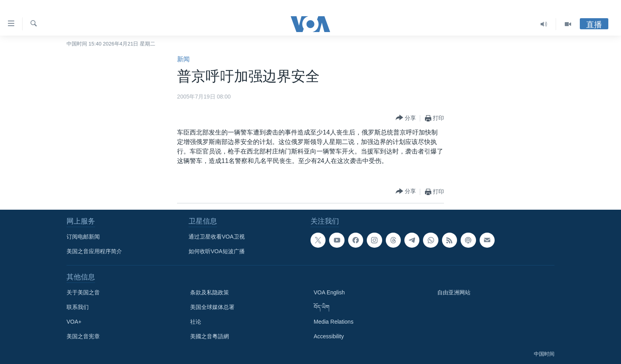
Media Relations (333, 322)
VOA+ (74, 322)
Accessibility (329, 336)
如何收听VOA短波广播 (217, 251)
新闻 (183, 59)
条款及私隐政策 (210, 292)
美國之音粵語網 (210, 336)
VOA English (329, 292)
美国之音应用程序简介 (94, 251)
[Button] (406, 118)
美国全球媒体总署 (212, 307)
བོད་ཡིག (322, 307)
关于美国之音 (83, 292)
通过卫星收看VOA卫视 (217, 237)
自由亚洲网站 (454, 292)
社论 (196, 322)
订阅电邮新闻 (83, 237)
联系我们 (78, 307)
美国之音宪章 (83, 336)
